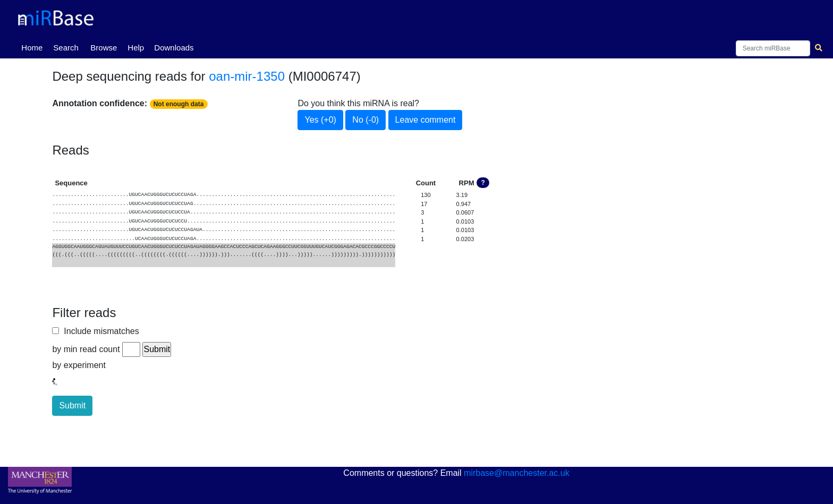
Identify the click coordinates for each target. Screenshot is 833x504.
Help (136, 48)
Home (34, 47)
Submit (72, 405)
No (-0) (365, 120)
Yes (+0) (320, 120)
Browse (104, 48)
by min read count (86, 349)
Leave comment (426, 120)
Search (66, 48)
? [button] (483, 183)
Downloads (174, 48)
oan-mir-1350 (247, 76)
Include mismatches (99, 331)
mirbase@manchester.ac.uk (517, 473)
